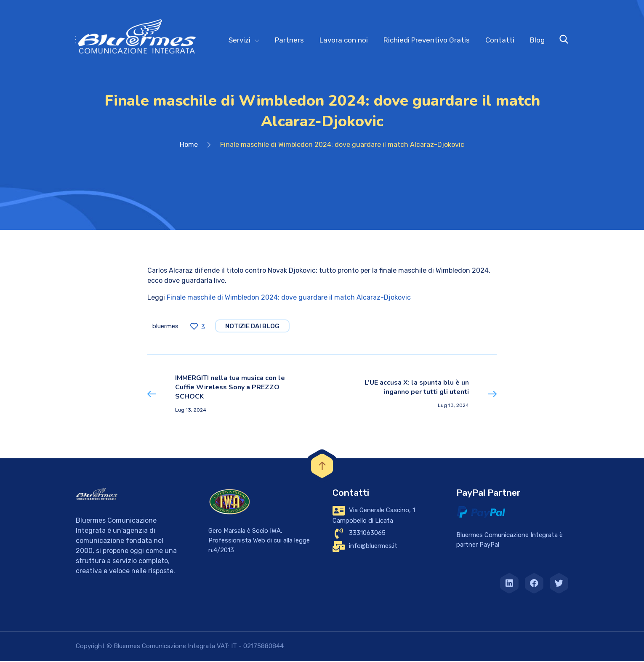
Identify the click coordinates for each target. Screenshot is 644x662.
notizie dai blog (252, 327)
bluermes (165, 327)
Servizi (240, 40)
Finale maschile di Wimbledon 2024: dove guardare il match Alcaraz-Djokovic (289, 298)
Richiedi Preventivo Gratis (427, 40)
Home (189, 145)
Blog (537, 40)
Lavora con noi (344, 40)
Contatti (500, 40)
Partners (289, 40)
